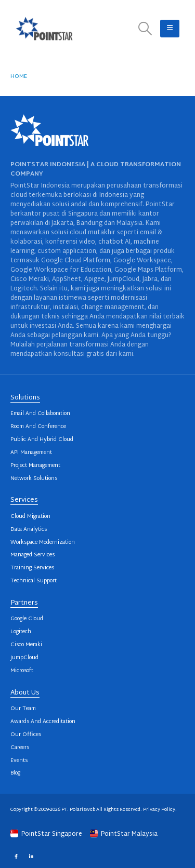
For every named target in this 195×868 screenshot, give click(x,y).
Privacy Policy (159, 810)
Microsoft (22, 671)
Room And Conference (38, 427)
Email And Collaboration (40, 414)
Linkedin (31, 856)
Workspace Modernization (43, 543)
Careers (20, 748)
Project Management (35, 466)
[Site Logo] (44, 29)
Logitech (21, 632)
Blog (15, 773)
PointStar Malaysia (124, 834)
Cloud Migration (30, 517)
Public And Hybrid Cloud (42, 440)
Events (19, 761)
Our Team (23, 709)
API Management (31, 453)
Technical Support (34, 581)
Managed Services (32, 555)
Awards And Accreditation (43, 722)
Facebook (16, 856)
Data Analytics (29, 530)
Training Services (32, 568)
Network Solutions (34, 479)
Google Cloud (27, 619)
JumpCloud (24, 658)
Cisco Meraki (26, 645)
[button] (145, 29)
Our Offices (26, 735)
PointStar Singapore (47, 834)
